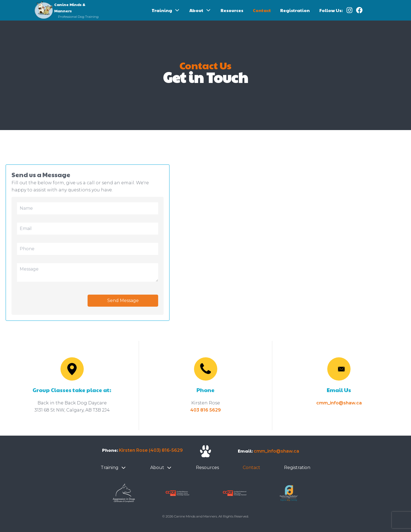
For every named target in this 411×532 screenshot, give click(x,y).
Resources (232, 10)
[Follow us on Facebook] (358, 10)
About (196, 10)
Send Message (123, 300)
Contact (262, 10)
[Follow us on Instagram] (348, 10)
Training (162, 10)
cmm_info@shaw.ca (339, 403)
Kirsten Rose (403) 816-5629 (151, 450)
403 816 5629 (206, 410)
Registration (295, 10)
